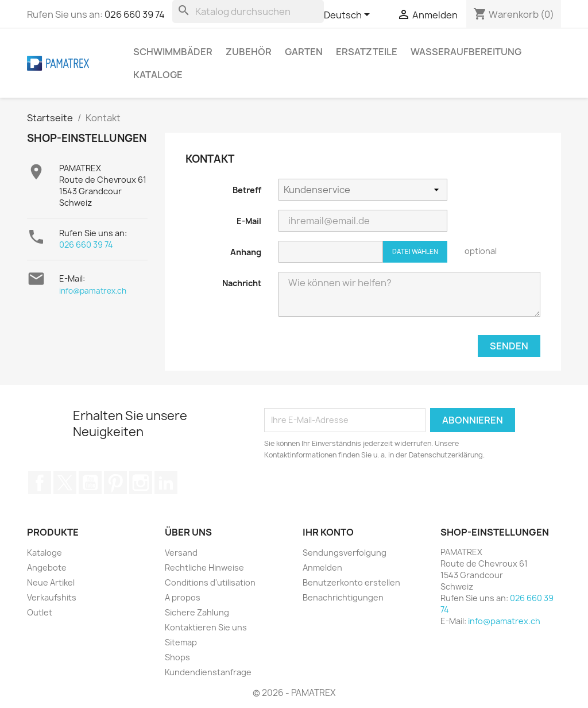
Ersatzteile (367, 52)
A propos (183, 597)
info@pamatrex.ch (93, 291)
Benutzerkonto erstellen (351, 582)
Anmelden (322, 567)
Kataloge (158, 75)
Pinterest (115, 483)
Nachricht (242, 283)
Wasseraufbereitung (466, 52)
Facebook (40, 483)
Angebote (47, 567)
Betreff (247, 190)
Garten (304, 52)
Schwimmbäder (173, 52)
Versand (181, 553)
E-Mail (249, 221)
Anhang (246, 252)
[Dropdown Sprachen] (349, 16)
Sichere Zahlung (197, 612)
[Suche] (248, 11)
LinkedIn (166, 483)
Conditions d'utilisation (210, 582)
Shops (177, 657)
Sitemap (181, 642)
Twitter (65, 483)
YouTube (90, 483)
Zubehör (249, 52)
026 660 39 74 (135, 14)
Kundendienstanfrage (208, 672)
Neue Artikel (51, 582)
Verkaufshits (52, 597)
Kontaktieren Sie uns (206, 627)
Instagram (141, 483)
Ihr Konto (328, 532)
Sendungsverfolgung (345, 553)
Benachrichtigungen (343, 597)
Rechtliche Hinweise (204, 567)
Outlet (40, 612)
